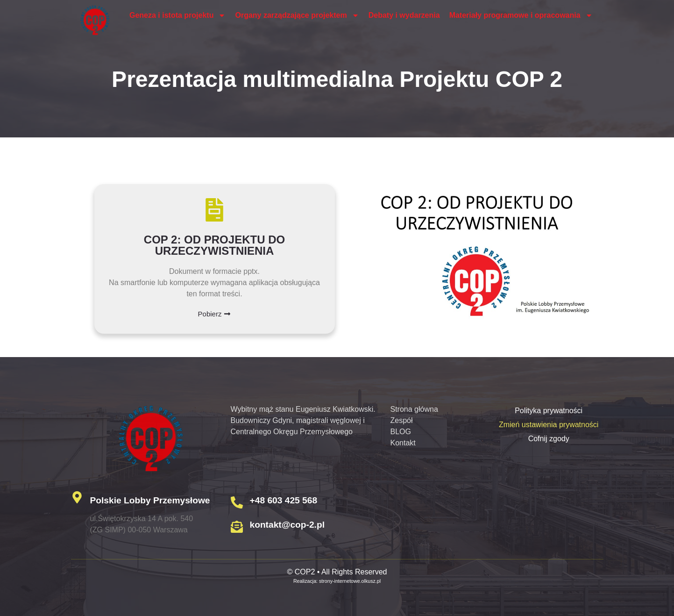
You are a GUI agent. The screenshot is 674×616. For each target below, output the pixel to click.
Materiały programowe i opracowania (521, 15)
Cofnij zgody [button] (549, 439)
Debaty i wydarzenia (404, 15)
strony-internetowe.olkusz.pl (350, 581)
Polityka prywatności (549, 411)
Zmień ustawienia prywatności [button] (549, 425)
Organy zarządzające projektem (297, 15)
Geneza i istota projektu (177, 15)
